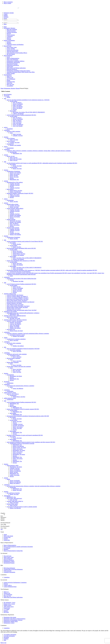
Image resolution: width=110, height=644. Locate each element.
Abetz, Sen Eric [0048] (14, 160)
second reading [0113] (13, 250)
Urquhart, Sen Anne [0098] (15, 229)
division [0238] (15, 423)
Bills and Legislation (12, 29)
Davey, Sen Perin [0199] (17, 369)
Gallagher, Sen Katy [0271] (15, 468)
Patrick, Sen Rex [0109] (17, 244)
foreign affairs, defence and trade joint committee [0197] (19, 366)
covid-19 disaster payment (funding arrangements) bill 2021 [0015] (21, 115)
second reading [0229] (13, 410)
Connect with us (8, 585)
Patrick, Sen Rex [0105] (14, 239)
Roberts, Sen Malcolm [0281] (15, 482)
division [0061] (12, 178)
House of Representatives (13, 58)
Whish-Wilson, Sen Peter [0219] (19, 397)
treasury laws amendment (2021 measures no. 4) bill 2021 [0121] (21, 261)
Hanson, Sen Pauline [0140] (18, 288)
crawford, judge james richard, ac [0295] (15, 501)
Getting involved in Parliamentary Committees (15, 582)
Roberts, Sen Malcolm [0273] (15, 471)
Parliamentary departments (13, 62)
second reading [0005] (13, 101)
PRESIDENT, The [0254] (17, 445)
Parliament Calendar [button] (9, 13)
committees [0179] (7, 342)
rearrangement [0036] (10, 144)
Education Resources (12, 69)
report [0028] (11, 133)
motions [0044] (6, 155)
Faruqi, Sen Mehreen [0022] (18, 125)
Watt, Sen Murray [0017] (17, 118)
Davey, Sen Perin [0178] (14, 340)
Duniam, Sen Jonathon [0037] (15, 145)
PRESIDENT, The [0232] (17, 415)
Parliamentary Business (9, 28)
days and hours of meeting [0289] (13, 493)
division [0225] (12, 405)
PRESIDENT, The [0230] (17, 412)
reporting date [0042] (13, 152)
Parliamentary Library (9, 561)
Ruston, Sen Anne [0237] (17, 421)
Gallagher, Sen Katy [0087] (15, 214)
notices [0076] (6, 199)
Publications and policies (13, 65)
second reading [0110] (13, 246)
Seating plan (7, 540)
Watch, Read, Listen (12, 47)
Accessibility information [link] (10, 635)
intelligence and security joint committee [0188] (17, 354)
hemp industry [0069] (10, 189)
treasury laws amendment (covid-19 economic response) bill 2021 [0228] (23, 409)
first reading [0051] (13, 164)
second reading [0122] (13, 262)
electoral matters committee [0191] (14, 358)
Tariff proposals (8, 571)
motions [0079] (6, 203)
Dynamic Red (7, 537)
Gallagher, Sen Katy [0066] (15, 185)
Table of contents (5, 91)
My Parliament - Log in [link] (9, 602)
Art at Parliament (11, 79)
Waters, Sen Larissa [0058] (15, 174)
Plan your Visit (10, 84)
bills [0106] (5, 240)
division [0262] (15, 456)
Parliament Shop (11, 82)
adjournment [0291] (7, 496)
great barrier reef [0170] (11, 329)
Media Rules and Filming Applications (16, 68)
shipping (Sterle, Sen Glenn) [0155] (14, 309)
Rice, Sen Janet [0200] (17, 371)
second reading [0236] (13, 420)
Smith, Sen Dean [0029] (17, 134)
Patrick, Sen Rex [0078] (14, 202)
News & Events (7, 46)
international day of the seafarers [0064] (15, 182)
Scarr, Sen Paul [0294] (14, 500)
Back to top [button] (3, 643)
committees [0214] (7, 390)
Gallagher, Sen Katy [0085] (15, 211)
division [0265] (15, 460)
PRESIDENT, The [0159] (14, 314)
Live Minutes (7, 548)
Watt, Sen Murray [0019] (17, 120)
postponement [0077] (10, 200)
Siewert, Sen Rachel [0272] (15, 470)
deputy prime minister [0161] (12, 317)
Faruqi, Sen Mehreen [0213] (18, 388)
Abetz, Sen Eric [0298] (14, 505)
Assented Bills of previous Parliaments (13, 569)
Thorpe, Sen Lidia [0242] (17, 428)
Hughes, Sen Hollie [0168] (15, 327)
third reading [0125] (13, 266)
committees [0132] (7, 277)
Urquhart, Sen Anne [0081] (15, 206)
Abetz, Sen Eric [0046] (14, 158)
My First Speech (11, 54)
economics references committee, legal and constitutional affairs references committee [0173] (28, 333)
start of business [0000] (8, 94)
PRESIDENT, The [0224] (14, 404)
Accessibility (10, 86)
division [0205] (12, 377)
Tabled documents (11, 31)
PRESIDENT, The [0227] (17, 408)
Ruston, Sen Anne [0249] (17, 438)
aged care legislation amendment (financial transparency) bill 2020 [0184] (23, 349)
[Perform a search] (18, 20)
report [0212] (11, 387)
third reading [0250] (13, 439)
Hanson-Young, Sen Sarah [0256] (19, 448)
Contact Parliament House (10, 587)
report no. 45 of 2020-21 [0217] (13, 394)
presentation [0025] (10, 129)
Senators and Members (9, 40)
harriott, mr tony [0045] (11, 156)
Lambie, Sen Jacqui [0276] (15, 475)
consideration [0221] (10, 399)
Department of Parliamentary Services (13, 620)
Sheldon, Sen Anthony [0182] (18, 346)
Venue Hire (9, 83)
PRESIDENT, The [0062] (14, 180)
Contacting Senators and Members (15, 45)
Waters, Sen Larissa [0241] (18, 427)
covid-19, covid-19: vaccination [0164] (15, 321)
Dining (8, 80)
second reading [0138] (13, 285)
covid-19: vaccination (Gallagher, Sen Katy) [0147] (18, 298)
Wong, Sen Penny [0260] (17, 453)
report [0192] (11, 360)
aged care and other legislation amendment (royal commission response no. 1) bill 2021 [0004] (28, 100)
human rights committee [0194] (13, 362)
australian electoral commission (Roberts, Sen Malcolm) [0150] (21, 302)
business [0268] (6, 464)
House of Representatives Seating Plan (13, 551)
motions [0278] (6, 478)
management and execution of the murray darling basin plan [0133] (21, 279)
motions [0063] (6, 181)
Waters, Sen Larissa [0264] (18, 459)
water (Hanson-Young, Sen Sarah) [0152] (15, 305)
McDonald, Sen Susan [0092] (15, 221)
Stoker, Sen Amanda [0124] (18, 265)
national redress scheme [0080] (13, 204)
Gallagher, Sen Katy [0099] (15, 230)
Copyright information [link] (9, 636)
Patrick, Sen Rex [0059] (14, 175)
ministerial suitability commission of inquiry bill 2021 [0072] (20, 193)
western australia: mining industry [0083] (15, 208)
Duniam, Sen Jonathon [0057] (15, 173)
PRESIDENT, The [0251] (17, 441)
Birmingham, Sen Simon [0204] (16, 376)
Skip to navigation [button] (8, 2)
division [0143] (15, 292)
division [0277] (12, 476)
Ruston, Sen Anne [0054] (17, 169)
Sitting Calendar (11, 73)
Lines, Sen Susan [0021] (17, 123)
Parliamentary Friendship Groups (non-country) (18, 71)
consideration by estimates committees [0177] (16, 339)
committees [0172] (7, 332)
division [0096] (12, 226)
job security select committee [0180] (14, 343)
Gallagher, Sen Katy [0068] (15, 188)
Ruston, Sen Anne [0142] (17, 291)
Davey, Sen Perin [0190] (17, 357)
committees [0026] (7, 130)
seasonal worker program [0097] (13, 228)
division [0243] (15, 430)
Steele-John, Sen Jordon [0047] (16, 159)
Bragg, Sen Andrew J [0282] (15, 483)
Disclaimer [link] (6, 637)
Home (5, 27)
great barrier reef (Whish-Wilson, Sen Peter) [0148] (18, 299)
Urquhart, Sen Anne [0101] (15, 233)
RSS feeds (6, 612)
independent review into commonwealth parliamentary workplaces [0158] (23, 313)
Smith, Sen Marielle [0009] (18, 107)
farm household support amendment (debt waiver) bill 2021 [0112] (21, 248)
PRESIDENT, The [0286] (17, 489)
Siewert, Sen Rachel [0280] (15, 481)
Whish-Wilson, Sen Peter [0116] (19, 254)
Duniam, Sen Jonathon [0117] (18, 255)
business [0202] (6, 373)
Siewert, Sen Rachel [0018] (18, 119)
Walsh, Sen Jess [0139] (17, 287)
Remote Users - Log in (9, 604)
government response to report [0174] (17, 335)
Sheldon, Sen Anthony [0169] (15, 328)
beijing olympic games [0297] (12, 504)
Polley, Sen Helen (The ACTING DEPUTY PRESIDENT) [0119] (27, 258)
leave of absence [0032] (11, 138)
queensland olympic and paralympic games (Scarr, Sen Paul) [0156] (22, 310)
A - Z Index (6, 609)
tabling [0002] (8, 97)
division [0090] (12, 218)
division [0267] (15, 463)
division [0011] (15, 109)
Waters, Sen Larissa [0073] (15, 195)
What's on (9, 76)
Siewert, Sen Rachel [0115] (18, 252)
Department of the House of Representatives (15, 619)
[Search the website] (10, 20)
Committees (10, 36)
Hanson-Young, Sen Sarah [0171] (16, 331)
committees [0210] (7, 384)
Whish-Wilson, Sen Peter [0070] (16, 191)
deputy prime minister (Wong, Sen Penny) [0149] (17, 301)
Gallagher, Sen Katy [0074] (15, 196)
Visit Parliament (8, 75)
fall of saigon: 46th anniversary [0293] (14, 498)
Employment (10, 67)
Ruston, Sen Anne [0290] (14, 494)
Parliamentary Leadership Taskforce (16, 61)
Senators (9, 42)
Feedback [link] (6, 639)
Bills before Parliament (9, 568)
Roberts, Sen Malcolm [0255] (18, 446)
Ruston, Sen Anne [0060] (14, 177)
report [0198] (11, 368)
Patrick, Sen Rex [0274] (14, 472)
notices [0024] (6, 127)
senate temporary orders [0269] (13, 465)
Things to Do (10, 78)
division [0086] (12, 213)
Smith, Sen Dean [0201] (17, 372)
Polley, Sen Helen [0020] (17, 122)
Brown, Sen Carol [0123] (17, 263)
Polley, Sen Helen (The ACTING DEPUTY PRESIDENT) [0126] (27, 268)
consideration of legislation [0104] (13, 237)
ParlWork (6, 17)
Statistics (9, 38)
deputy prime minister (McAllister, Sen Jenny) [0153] (18, 306)
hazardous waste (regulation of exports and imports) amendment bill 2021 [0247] (25, 435)
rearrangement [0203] (10, 375)
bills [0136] (5, 283)
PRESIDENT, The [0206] (14, 379)
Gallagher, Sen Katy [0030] (18, 136)
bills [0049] (5, 162)
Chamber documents (12, 32)
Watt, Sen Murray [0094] (14, 224)
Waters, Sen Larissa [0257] (18, 449)
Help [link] (5, 640)
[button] (5, 24)
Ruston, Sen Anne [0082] (14, 207)
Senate (8, 57)
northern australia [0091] (11, 219)
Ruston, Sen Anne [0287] (17, 490)
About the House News (12, 51)
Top (2, 529)
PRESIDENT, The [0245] (17, 432)
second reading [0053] (13, 167)
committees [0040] (7, 149)
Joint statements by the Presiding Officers (17, 53)
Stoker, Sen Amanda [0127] (18, 269)
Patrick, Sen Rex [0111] (17, 247)
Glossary (6, 611)
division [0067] (12, 186)
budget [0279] (8, 479)
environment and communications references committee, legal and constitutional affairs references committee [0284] (34, 486)
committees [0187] (7, 353)
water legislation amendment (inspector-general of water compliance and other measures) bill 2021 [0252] (31, 442)
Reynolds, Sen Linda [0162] (15, 318)
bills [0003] (5, 98)
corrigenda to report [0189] (15, 355)
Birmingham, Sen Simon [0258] (19, 450)
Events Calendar (11, 49)
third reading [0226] (13, 406)
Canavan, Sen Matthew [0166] (15, 324)
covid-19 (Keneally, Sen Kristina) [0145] (15, 295)
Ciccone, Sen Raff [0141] (17, 290)
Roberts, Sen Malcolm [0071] (15, 192)
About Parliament (8, 56)
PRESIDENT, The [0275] (14, 474)
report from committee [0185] (15, 350)
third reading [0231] (13, 413)
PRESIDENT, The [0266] (17, 461)
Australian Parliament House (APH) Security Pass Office (21, 72)
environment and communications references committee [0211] (20, 386)
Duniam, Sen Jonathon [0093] (15, 222)
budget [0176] (6, 338)
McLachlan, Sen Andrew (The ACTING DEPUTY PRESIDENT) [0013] (29, 112)
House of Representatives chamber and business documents (18, 547)
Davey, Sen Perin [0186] (17, 351)
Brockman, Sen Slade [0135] (18, 281)
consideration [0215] (10, 391)
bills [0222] (5, 401)
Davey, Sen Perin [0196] (17, 365)
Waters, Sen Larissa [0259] (18, 452)
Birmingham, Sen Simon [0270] (16, 467)
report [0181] (11, 344)
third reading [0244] (13, 431)
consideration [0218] (13, 395)
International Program (12, 64)
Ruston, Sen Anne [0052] (17, 166)
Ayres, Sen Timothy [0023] (18, 126)
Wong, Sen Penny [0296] (14, 503)
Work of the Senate (8, 536)
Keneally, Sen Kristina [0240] (18, 426)
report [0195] (11, 364)
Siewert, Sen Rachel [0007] (18, 104)
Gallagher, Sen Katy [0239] (18, 424)
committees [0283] (7, 485)
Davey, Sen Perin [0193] (17, 361)
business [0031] (6, 137)
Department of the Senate (10, 617)
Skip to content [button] (7, 3)
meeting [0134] (12, 280)
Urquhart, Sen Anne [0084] (15, 210)
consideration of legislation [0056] (13, 171)
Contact (6, 14)
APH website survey (9, 607)
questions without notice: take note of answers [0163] (15, 320)
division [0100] (12, 232)
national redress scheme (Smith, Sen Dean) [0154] (17, 307)
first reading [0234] (13, 417)
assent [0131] (11, 276)
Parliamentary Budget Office (11, 621)
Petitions (9, 39)
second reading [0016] (13, 116)
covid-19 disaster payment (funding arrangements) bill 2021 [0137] (21, 284)
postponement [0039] (10, 148)
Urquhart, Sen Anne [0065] (15, 184)
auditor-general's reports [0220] (10, 398)
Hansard (9, 34)
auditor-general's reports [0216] (10, 393)
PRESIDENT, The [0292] (11, 497)
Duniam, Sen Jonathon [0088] (15, 215)
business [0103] (6, 236)
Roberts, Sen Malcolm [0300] (15, 508)
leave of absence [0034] (11, 141)
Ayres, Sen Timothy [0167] (15, 325)
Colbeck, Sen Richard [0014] (18, 114)
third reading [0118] (13, 257)
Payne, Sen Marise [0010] (17, 108)
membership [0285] (13, 487)
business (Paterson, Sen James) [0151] (14, 303)
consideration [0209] (10, 383)
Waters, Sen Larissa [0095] (15, 225)
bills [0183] (5, 347)
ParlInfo (6, 16)
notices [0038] (6, 147)
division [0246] (15, 434)
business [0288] (6, 492)
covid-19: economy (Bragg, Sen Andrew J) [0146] (17, 296)
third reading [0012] (13, 111)
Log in (5, 18)
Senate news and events (13, 50)
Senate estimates (11, 35)
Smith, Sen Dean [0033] (14, 140)
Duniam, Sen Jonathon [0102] (15, 235)
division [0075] (12, 197)
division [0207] (12, 380)
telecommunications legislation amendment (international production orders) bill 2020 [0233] (28, 416)
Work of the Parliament (12, 60)
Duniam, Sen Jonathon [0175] (18, 336)
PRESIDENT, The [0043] (17, 153)
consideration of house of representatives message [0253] (22, 443)
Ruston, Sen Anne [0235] (17, 419)
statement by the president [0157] (10, 312)
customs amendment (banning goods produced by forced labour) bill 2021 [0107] (25, 241)
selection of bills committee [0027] (13, 131)
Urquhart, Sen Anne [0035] (15, 142)
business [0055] (6, 170)
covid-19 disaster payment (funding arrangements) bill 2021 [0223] (21, 402)
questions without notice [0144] (10, 294)
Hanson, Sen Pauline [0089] (15, 217)
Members (9, 43)
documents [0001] (7, 96)
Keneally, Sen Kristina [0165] (15, 322)
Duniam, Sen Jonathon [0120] (18, 259)
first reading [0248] (13, 437)
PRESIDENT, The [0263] (17, 457)
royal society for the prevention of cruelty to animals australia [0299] (22, 507)
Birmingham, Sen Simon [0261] (19, 454)
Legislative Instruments (9, 572)
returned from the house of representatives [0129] (20, 272)
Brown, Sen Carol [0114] (17, 251)
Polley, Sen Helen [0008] (17, 105)
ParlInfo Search (7, 605)
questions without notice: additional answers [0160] (15, 316)
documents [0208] (7, 382)
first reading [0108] (13, 243)
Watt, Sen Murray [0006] (17, 103)
